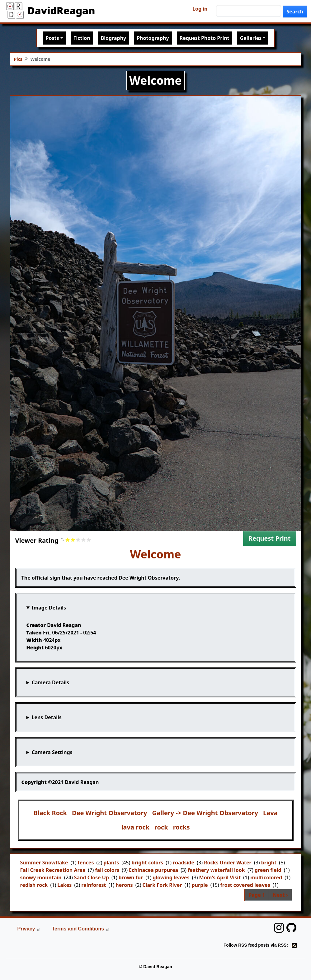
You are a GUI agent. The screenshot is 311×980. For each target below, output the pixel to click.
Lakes (64, 885)
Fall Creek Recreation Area (53, 870)
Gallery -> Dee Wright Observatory (205, 813)
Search (295, 12)
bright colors (147, 863)
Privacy (29, 929)
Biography (114, 38)
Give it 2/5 (73, 540)
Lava (270, 813)
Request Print (270, 538)
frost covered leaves (245, 885)
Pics (18, 59)
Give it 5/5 (89, 540)
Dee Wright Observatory (110, 813)
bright (269, 863)
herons (124, 885)
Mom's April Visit (220, 877)
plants (111, 863)
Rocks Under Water (228, 863)
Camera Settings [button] (52, 752)
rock (161, 827)
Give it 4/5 (84, 540)
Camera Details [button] (50, 682)
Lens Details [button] (46, 717)
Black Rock (50, 813)
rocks (181, 827)
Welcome (156, 554)
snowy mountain (41, 877)
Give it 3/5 (78, 540)
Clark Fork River (162, 885)
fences (86, 863)
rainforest (94, 885)
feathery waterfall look (216, 870)
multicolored (266, 877)
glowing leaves (171, 877)
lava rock (135, 827)
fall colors (107, 870)
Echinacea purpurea (153, 870)
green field (268, 870)
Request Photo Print (205, 38)
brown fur (131, 877)
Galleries (251, 38)
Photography (153, 38)
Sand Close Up (92, 877)
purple (200, 885)
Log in (200, 9)
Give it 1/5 (68, 540)
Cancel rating (62, 540)
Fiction (82, 38)
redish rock (34, 885)
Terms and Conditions (81, 929)
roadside (184, 863)
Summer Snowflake (44, 863)
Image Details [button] (49, 608)
